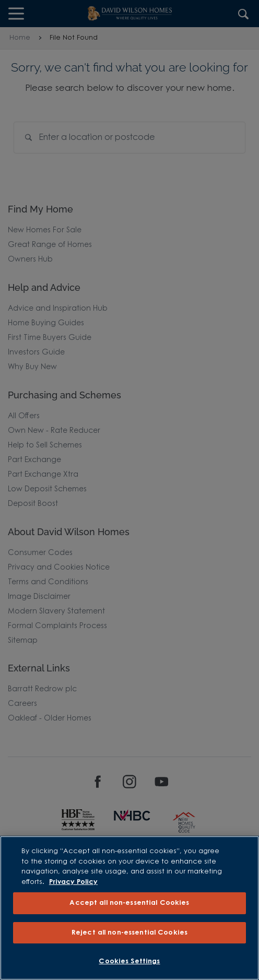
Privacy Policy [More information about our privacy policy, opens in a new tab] (73, 882)
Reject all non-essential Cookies (129, 933)
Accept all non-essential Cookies (129, 903)
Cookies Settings (129, 961)
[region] (129, 908)
